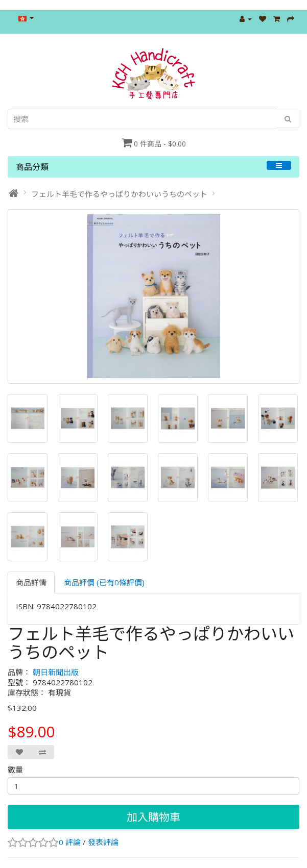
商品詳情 (31, 582)
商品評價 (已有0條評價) (104, 582)
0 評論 (70, 842)
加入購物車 (153, 817)
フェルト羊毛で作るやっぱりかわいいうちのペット (119, 194)
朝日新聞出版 (56, 672)
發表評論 (103, 842)
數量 (15, 770)
